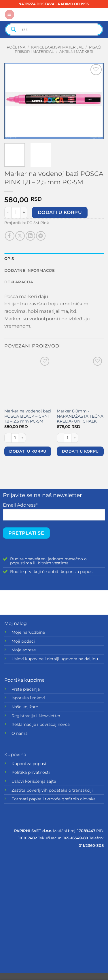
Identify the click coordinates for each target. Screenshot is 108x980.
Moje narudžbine (28, 632)
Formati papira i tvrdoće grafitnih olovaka (54, 799)
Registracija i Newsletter (36, 716)
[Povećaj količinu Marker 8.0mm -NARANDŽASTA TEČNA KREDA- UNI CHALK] (75, 438)
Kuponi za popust (29, 764)
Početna (16, 47)
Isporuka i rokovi (28, 698)
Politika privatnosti (31, 772)
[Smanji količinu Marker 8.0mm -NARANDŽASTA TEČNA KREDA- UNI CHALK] (60, 438)
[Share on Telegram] (41, 236)
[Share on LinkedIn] (30, 236)
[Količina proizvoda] (16, 213)
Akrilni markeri (76, 52)
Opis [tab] (9, 259)
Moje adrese (24, 650)
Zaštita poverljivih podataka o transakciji (52, 790)
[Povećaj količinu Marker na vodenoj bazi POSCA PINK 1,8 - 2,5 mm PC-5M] (24, 213)
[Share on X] (20, 236)
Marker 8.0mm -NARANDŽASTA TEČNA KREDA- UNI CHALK (80, 416)
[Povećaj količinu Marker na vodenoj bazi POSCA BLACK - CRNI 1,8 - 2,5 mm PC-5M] (22, 438)
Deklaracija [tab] (19, 282)
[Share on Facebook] (10, 236)
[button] (10, 15)
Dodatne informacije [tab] (30, 270)
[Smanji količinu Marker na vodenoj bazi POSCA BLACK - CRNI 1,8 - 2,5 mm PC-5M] (8, 438)
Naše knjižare (25, 707)
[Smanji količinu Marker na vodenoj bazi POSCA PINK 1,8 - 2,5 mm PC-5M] (8, 213)
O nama (20, 733)
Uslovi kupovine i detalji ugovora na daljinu (55, 659)
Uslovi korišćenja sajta (34, 781)
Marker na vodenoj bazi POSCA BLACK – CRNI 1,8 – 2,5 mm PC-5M (28, 416)
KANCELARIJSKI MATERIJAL (57, 47)
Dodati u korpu (60, 212)
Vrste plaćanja (26, 689)
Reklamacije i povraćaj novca (41, 724)
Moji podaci (23, 641)
